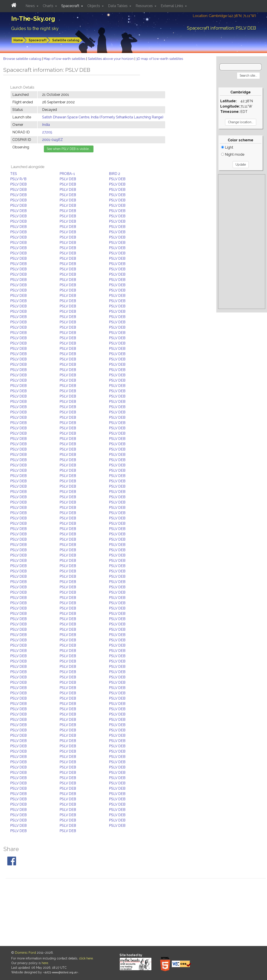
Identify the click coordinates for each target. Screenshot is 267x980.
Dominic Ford (25, 953)
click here (86, 958)
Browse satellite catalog (23, 59)
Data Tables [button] (118, 6)
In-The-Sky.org (33, 19)
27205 (47, 132)
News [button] (31, 6)
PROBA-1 (67, 174)
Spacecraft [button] (71, 6)
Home (18, 40)
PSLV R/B (18, 179)
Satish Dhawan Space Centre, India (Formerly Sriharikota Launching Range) (103, 117)
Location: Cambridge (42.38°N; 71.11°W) (224, 16)
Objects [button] (94, 6)
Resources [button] (145, 6)
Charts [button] (49, 6)
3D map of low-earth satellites (160, 59)
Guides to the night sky (35, 28)
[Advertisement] (242, 242)
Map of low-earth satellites (65, 59)
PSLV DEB (68, 179)
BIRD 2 (115, 174)
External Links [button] (172, 6)
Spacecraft (38, 40)
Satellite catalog (66, 40)
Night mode (233, 154)
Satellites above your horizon (111, 59)
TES (14, 174)
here (45, 963)
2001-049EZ (52, 140)
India (46, 125)
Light (227, 147)
